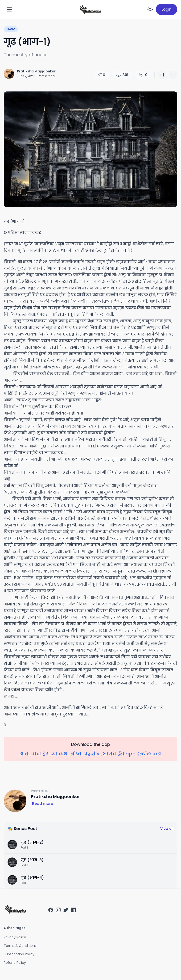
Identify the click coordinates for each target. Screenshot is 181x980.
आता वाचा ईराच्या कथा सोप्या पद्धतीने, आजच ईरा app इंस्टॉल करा (91, 754)
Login (167, 9)
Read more (43, 804)
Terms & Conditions (20, 946)
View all (167, 829)
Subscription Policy (19, 954)
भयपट (11, 29)
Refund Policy (15, 963)
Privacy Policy (15, 937)
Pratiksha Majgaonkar (36, 71)
